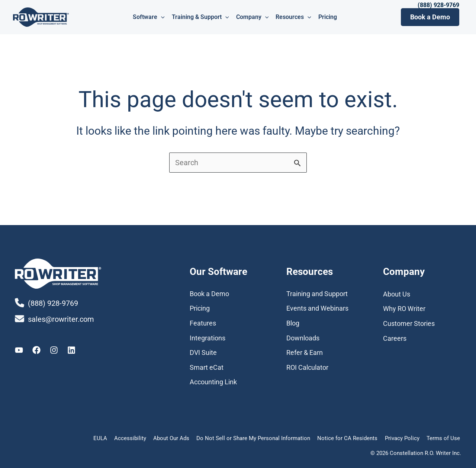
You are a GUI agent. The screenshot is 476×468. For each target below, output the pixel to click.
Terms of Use (444, 439)
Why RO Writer (404, 309)
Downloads (303, 338)
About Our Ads (179, 439)
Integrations (208, 338)
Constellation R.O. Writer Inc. (425, 453)
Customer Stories (409, 323)
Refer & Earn (305, 352)
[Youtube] (19, 350)
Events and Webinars (317, 308)
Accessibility (139, 439)
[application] (161, 17)
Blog (293, 323)
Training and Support (317, 294)
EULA (111, 439)
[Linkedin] (71, 350)
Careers (395, 338)
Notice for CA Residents (352, 439)
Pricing (200, 308)
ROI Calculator (307, 367)
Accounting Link (213, 382)
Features (203, 323)
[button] (430, 17)
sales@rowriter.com (61, 319)
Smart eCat (207, 367)
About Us (397, 294)
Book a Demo (209, 294)
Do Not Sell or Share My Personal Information (259, 439)
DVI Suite (203, 352)
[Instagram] (54, 350)
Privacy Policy (405, 439)
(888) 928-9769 (438, 5)
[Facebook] (36, 350)
